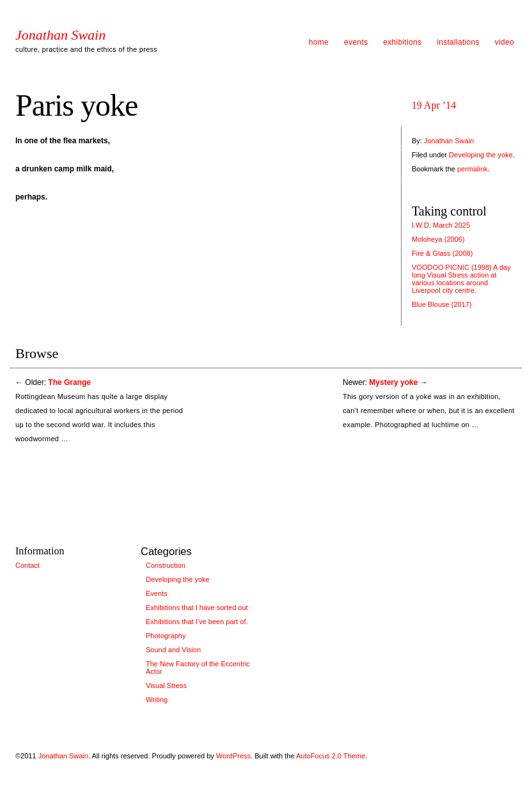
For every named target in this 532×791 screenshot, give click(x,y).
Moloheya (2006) (438, 239)
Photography (166, 636)
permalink (473, 169)
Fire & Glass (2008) (442, 253)
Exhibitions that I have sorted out (197, 607)
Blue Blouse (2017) (442, 304)
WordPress (233, 756)
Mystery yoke (393, 382)
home (319, 42)
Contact (27, 565)
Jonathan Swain (60, 35)
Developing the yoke (481, 155)
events (356, 42)
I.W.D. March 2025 (441, 225)
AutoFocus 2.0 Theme (331, 756)
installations (458, 42)
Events (157, 593)
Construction (166, 565)
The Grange (69, 382)
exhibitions (402, 42)
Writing (157, 700)
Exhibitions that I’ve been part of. (197, 622)
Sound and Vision (173, 650)
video (505, 42)
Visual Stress (166, 685)
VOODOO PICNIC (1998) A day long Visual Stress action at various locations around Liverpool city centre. (461, 279)
